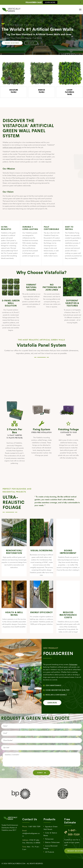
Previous (3, 79)
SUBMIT (41, 773)
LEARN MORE (50, 2)
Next (80, 79)
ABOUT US (31, 43)
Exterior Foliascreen (52, 842)
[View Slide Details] (13, 73)
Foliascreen (73, 664)
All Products (50, 852)
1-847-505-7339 (34, 827)
